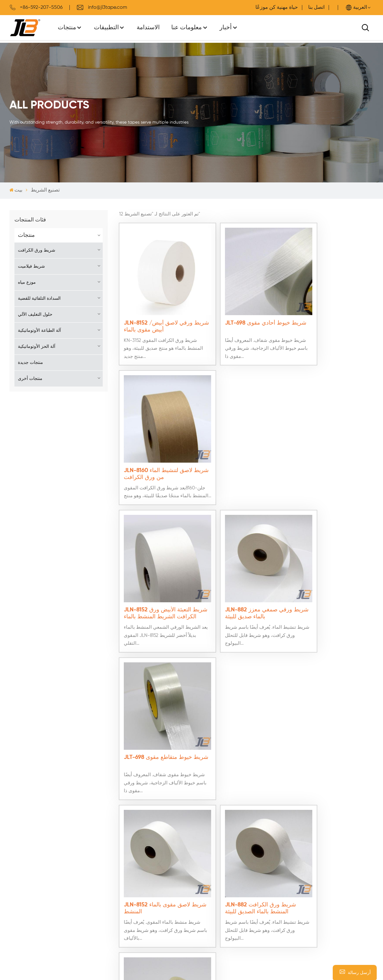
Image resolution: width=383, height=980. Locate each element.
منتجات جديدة (30, 363)
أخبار (226, 28)
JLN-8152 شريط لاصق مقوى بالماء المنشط (159, 576)
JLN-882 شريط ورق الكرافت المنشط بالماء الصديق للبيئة (246, 576)
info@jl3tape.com (102, 8)
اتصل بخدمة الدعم (97, 841)
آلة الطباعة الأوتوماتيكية (39, 331)
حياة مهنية (287, 8)
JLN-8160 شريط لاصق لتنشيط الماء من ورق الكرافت (332, 311)
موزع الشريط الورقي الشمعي (201, 901)
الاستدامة (148, 28)
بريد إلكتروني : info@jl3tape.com (317, 862)
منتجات (67, 28)
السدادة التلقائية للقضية (39, 298)
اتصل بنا (316, 8)
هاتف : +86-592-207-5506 (311, 871)
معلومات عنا (186, 28)
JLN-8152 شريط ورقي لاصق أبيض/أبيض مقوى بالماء (159, 311)
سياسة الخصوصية (97, 865)
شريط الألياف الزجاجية (193, 841)
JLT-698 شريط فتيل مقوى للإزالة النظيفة (329, 576)
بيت (16, 190)
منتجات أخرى (30, 379)
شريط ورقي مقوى (189, 925)
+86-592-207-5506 (36, 8)
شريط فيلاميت (31, 266)
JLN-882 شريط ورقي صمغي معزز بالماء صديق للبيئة (246, 443)
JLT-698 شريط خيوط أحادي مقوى (244, 311)
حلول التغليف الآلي (35, 315)
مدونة (15, 889)
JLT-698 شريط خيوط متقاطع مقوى (332, 443)
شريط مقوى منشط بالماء (196, 877)
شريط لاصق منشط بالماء (196, 865)
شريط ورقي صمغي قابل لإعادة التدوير (209, 889)
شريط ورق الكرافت (37, 250)
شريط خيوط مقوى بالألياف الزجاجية (207, 853)
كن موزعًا (89, 853)
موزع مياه (27, 282)
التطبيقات (106, 28)
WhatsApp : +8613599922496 (314, 881)
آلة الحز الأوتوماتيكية (37, 347)
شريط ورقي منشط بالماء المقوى (204, 913)
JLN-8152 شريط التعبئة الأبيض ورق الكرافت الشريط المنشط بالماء (158, 444)
